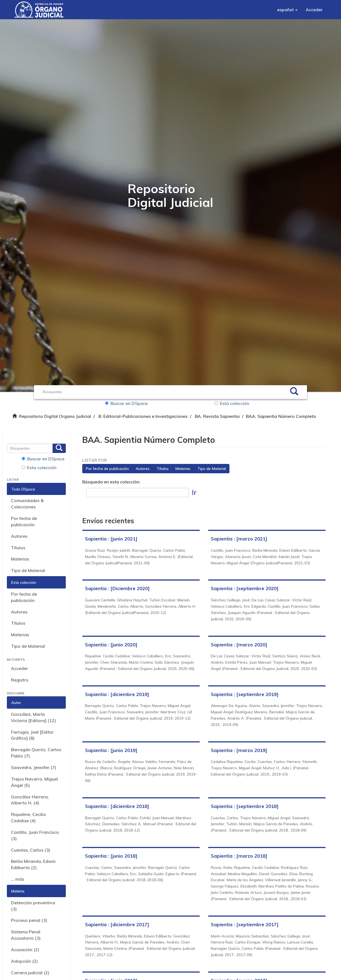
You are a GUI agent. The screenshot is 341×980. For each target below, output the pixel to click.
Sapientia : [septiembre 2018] (245, 806)
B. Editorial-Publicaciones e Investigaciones (143, 416)
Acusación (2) (25, 950)
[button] (287, 10)
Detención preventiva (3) (33, 906)
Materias (20, 559)
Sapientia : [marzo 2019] (239, 750)
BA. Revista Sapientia (217, 416)
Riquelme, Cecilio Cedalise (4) (29, 817)
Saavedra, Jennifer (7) (34, 767)
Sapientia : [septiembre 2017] (245, 924)
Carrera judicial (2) (30, 973)
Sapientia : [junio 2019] (111, 750)
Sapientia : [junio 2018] (111, 856)
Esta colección (232, 403)
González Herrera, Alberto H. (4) (30, 800)
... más (18, 879)
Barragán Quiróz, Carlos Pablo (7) (36, 753)
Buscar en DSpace (126, 403)
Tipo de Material (28, 570)
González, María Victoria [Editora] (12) (33, 717)
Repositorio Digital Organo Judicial (55, 416)
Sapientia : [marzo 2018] (239, 856)
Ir (194, 492)
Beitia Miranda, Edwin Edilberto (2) (33, 864)
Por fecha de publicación (24, 521)
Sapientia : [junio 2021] (111, 539)
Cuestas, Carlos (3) (31, 850)
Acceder (19, 668)
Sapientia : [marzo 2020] (239, 645)
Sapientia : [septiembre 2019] (245, 694)
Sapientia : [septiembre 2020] (245, 588)
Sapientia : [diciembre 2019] (117, 694)
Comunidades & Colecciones (27, 504)
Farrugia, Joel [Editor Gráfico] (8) (32, 735)
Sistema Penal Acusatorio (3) (26, 935)
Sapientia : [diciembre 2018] (117, 806)
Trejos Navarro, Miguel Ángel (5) (34, 782)
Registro (20, 680)
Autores (19, 536)
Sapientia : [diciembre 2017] (117, 924)
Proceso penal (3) (29, 920)
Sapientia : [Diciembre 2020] (117, 588)
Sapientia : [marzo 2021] (239, 539)
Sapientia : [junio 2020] (111, 645)
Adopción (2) (24, 961)
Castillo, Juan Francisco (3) (35, 835)
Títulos (18, 548)
